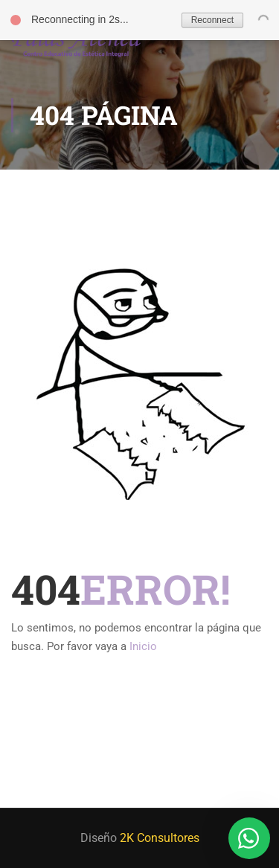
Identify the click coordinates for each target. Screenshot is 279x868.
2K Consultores (160, 838)
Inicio (143, 646)
